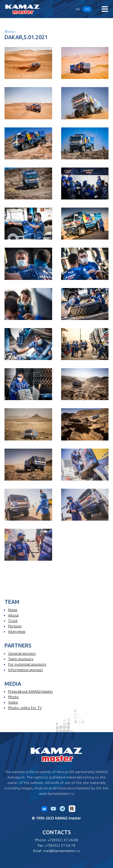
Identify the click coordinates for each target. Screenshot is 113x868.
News (13, 610)
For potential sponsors (27, 664)
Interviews (17, 631)
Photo (13, 697)
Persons (15, 626)
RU (78, 9)
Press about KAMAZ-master (31, 691)
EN (87, 9)
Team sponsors (21, 659)
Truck (13, 620)
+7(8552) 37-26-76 (60, 845)
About (13, 615)
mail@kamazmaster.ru (61, 851)
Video (13, 702)
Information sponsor (26, 670)
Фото (9, 31)
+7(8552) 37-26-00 (63, 840)
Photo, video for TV (25, 708)
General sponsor (22, 653)
